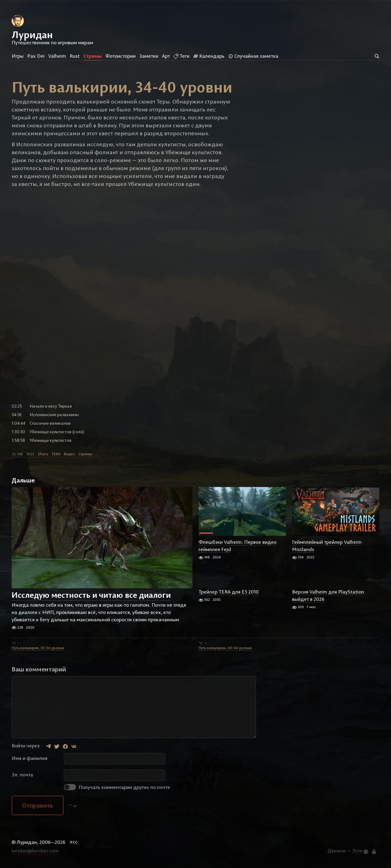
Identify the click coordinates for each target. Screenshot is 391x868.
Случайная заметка (253, 56)
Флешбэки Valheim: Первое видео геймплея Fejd (238, 546)
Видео (69, 454)
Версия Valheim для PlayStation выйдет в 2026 (328, 596)
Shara (43, 454)
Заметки (149, 56)
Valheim (57, 56)
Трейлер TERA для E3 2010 (229, 592)
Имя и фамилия (29, 758)
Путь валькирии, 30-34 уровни (38, 648)
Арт (166, 56)
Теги (181, 56)
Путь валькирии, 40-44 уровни (225, 648)
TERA (56, 454)
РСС (74, 843)
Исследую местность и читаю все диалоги (91, 596)
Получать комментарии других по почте (117, 787)
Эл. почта (22, 775)
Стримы (93, 56)
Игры (18, 56)
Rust (75, 56)
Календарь (209, 56)
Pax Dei (36, 56)
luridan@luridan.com (35, 851)
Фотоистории (121, 56)
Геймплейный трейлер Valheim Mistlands (327, 546)
